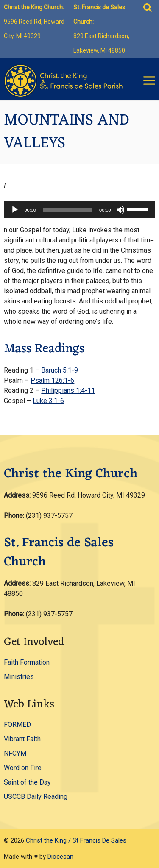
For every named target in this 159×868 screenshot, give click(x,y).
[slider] (68, 210)
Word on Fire (23, 768)
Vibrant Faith (22, 739)
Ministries (19, 677)
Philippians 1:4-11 (68, 391)
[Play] (15, 210)
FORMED (17, 725)
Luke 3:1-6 (48, 401)
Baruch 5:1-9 (60, 370)
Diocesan (60, 857)
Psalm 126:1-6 (52, 380)
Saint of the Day (27, 782)
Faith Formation (27, 662)
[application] (79, 210)
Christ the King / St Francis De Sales (76, 840)
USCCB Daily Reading (36, 797)
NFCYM (15, 753)
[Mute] (120, 210)
